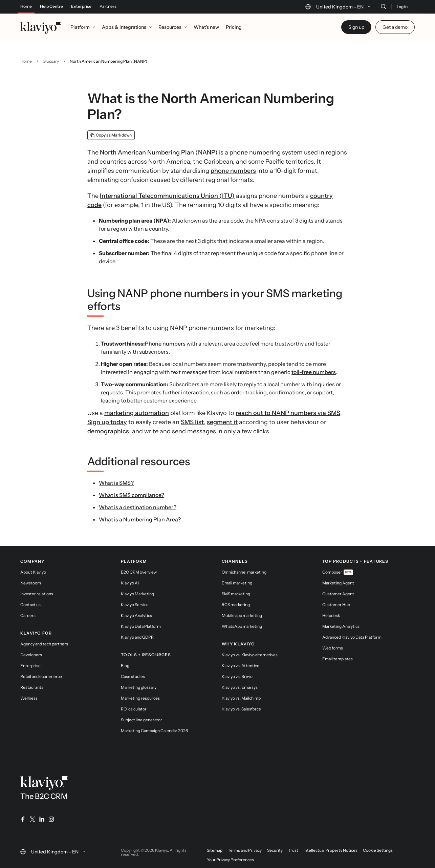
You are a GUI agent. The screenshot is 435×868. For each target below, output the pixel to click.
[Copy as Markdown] (111, 135)
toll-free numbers (314, 372)
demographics (108, 431)
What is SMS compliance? (132, 495)
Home (26, 6)
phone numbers (233, 171)
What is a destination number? (138, 507)
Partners (108, 6)
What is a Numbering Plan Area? (140, 519)
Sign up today (107, 422)
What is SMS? (116, 483)
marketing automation (137, 413)
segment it (222, 422)
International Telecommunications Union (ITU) (167, 196)
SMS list (192, 422)
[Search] (383, 6)
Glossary (51, 61)
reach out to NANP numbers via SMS (288, 413)
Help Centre (51, 6)
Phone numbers (165, 344)
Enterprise (81, 6)
